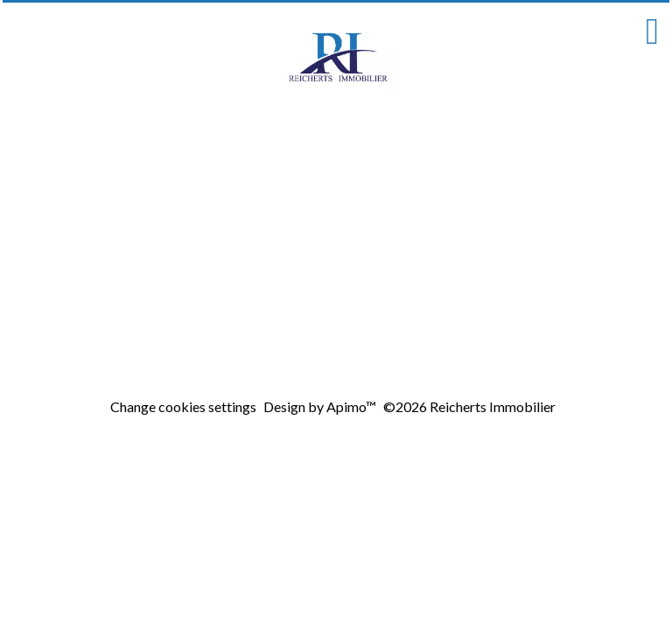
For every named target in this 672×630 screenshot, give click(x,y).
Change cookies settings (183, 406)
